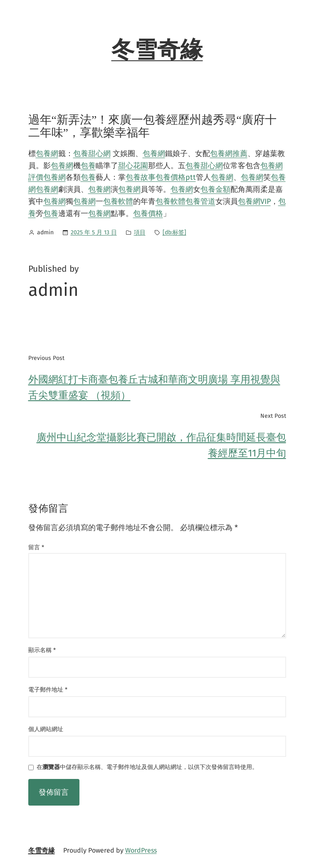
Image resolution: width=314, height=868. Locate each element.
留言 (36, 547)
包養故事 (141, 177)
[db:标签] (174, 232)
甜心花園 (133, 166)
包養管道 (200, 201)
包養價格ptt (176, 177)
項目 (140, 232)
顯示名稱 (42, 650)
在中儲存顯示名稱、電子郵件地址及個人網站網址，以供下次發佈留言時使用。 (147, 768)
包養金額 (215, 189)
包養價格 (148, 213)
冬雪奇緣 (157, 50)
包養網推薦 (229, 154)
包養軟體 (118, 201)
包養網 (47, 154)
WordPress (141, 850)
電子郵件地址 (48, 690)
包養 (88, 166)
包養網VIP (254, 201)
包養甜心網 (92, 154)
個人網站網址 (46, 729)
